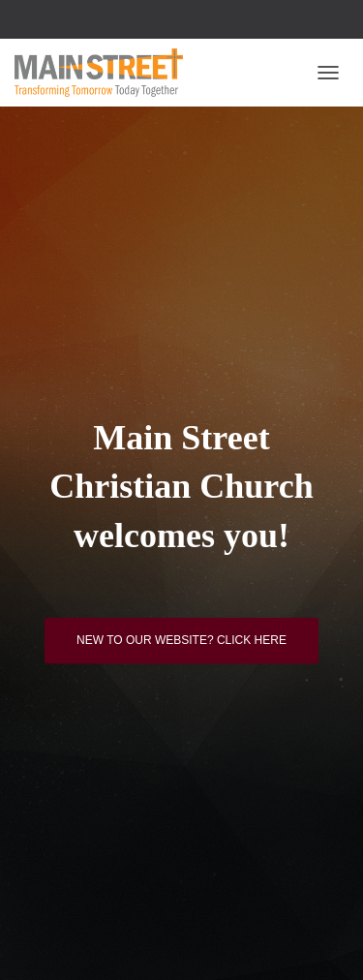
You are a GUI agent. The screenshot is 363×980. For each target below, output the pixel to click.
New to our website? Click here (181, 640)
